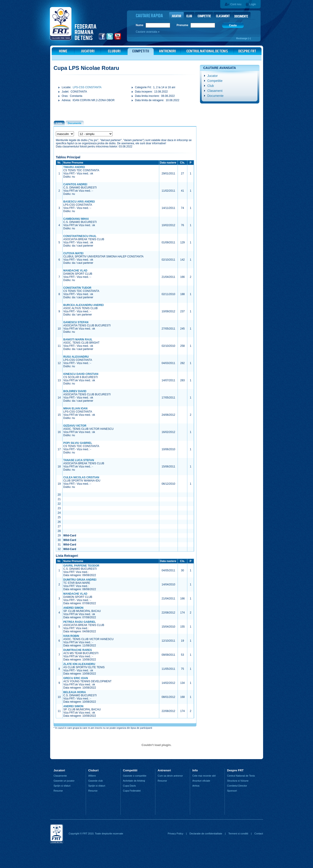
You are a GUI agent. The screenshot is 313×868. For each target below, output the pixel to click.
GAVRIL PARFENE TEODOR (81, 566)
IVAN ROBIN (71, 636)
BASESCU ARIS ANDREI (79, 202)
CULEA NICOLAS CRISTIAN (81, 477)
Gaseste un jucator (64, 781)
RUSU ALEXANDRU (76, 357)
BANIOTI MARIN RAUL (78, 340)
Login (253, 4)
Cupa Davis (129, 786)
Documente (215, 96)
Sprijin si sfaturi (62, 786)
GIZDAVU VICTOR (75, 426)
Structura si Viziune (238, 781)
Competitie (215, 81)
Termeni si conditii (238, 834)
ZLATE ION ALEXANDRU (79, 664)
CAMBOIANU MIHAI (76, 219)
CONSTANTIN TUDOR (77, 288)
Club (211, 86)
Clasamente (60, 776)
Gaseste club (95, 781)
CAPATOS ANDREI (75, 184)
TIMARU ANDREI (74, 167)
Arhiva (196, 786)
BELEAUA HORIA (75, 692)
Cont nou (236, 4)
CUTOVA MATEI (73, 253)
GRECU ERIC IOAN (76, 678)
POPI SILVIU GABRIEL (78, 443)
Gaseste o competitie (135, 776)
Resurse (58, 791)
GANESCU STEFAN (76, 322)
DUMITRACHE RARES (78, 650)
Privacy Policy (175, 834)
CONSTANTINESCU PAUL (80, 236)
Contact (259, 834)
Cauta (233, 25)
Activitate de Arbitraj (134, 781)
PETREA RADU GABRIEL (80, 622)
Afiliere (92, 776)
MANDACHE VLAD (75, 271)
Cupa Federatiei (132, 791)
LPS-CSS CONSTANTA (87, 87)
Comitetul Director (237, 786)
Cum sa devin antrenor (170, 776)
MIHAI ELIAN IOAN (75, 408)
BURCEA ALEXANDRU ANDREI (83, 305)
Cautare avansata (147, 32)
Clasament (215, 91)
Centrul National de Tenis (241, 776)
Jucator (213, 76)
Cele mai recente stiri (204, 776)
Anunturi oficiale (201, 781)
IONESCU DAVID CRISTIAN (81, 374)
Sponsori (232, 791)
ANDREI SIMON (73, 608)
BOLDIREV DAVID (75, 391)
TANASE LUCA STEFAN (79, 460)
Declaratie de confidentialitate (206, 834)
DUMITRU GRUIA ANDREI (80, 580)
